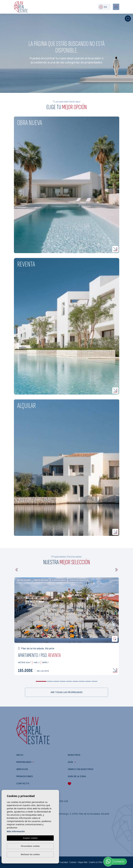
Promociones (25, 776)
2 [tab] (50, 681)
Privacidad (63, 862)
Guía (70, 762)
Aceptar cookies (30, 838)
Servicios (22, 769)
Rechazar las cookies (30, 854)
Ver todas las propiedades (67, 692)
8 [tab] (88, 681)
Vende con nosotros (80, 769)
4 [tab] (63, 681)
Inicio (20, 755)
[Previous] (17, 570)
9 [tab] (94, 681)
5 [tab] (69, 681)
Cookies (73, 862)
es (103, 7)
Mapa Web (83, 862)
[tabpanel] (67, 626)
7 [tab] (82, 681)
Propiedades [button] (24, 762)
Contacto (23, 783)
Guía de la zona (77, 776)
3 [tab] (56, 681)
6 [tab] (75, 681)
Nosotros (74, 755)
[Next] (116, 570)
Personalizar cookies (30, 846)
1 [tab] (41, 681)
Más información (16, 831)
